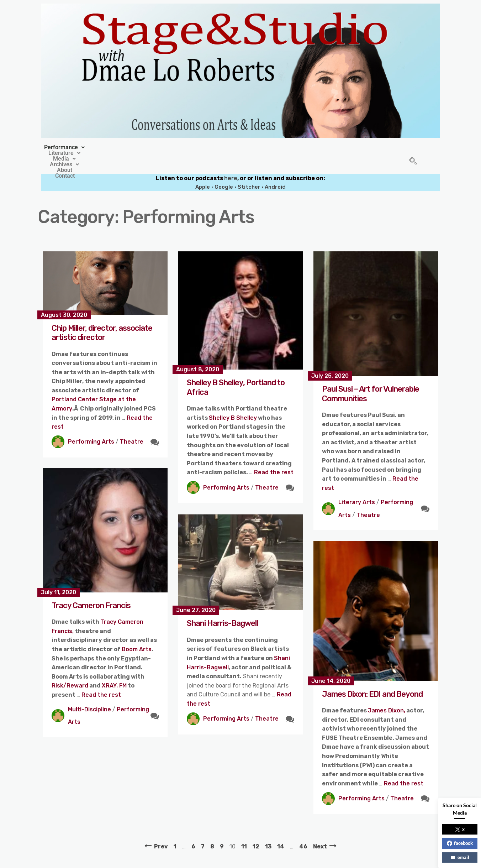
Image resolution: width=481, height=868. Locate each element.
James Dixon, (387, 694)
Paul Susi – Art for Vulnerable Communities (371, 377)
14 (281, 830)
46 (303, 830)
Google (224, 171)
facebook (460, 843)
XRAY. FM (114, 669)
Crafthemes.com (309, 860)
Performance (128, 147)
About (294, 147)
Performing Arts (91, 425)
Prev (161, 830)
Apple (203, 171)
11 (244, 830)
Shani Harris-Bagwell (222, 607)
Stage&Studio (193, 860)
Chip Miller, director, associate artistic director (102, 316)
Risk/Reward (70, 669)
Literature (178, 147)
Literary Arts (357, 486)
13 (268, 830)
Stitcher (250, 171)
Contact (325, 147)
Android (275, 171)
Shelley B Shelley (233, 401)
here (231, 162)
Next (320, 830)
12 (256, 830)
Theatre (132, 425)
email (460, 857)
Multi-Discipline (89, 693)
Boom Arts (137, 633)
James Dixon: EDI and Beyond (372, 678)
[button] (128, 147)
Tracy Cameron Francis (91, 589)
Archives (258, 147)
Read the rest (274, 456)
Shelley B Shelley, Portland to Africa (236, 371)
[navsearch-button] (413, 153)
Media (218, 147)
